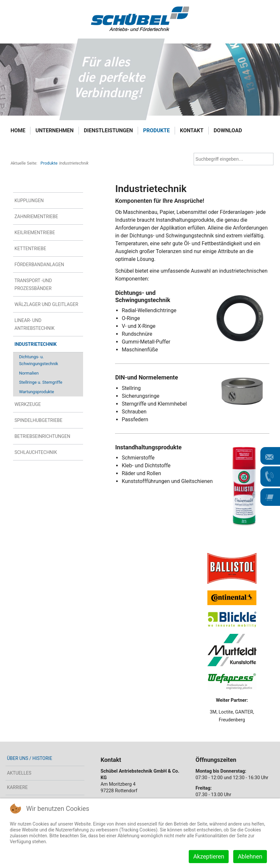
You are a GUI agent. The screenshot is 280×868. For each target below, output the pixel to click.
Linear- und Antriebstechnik (35, 324)
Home (18, 130)
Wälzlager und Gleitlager (46, 304)
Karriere (17, 787)
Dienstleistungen (108, 130)
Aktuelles (19, 773)
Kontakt (192, 130)
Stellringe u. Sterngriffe (41, 382)
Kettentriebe (30, 249)
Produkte (156, 130)
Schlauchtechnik (36, 452)
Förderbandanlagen (39, 265)
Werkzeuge (28, 404)
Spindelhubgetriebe (38, 420)
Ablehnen (250, 856)
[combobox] (234, 159)
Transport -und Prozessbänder (33, 284)
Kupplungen (29, 201)
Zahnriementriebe (36, 217)
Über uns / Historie (29, 758)
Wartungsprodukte (36, 392)
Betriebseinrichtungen (42, 436)
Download (228, 130)
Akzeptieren (209, 856)
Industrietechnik (35, 344)
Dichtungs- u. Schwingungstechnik (39, 360)
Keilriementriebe (35, 233)
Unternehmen (54, 130)
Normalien (29, 373)
